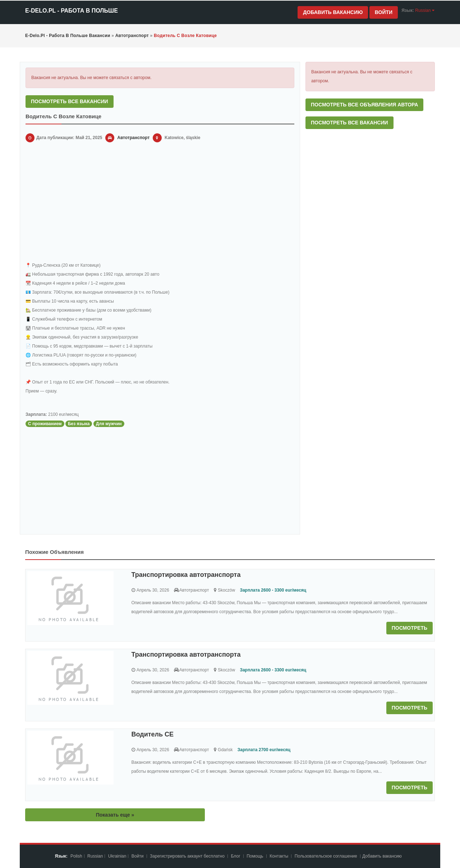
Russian (95, 856)
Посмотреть (410, 628)
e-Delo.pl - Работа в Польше (72, 11)
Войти (384, 12)
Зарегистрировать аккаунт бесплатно (188, 856)
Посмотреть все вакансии (70, 101)
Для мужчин (109, 424)
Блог (236, 856)
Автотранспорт (133, 138)
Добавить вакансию (333, 12)
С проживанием (45, 424)
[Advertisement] (160, 203)
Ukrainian (117, 856)
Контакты (279, 856)
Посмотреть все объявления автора (364, 105)
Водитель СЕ (153, 734)
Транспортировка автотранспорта (186, 575)
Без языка (79, 424)
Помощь (255, 856)
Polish (76, 856)
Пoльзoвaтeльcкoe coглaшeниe (326, 856)
